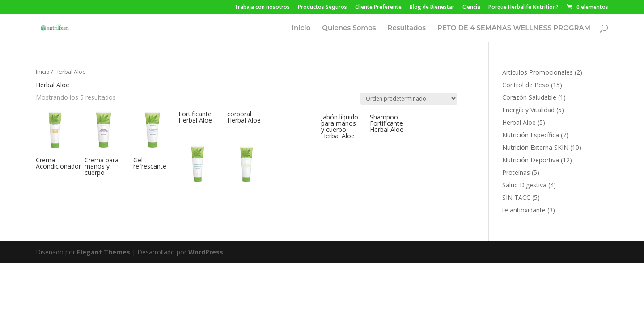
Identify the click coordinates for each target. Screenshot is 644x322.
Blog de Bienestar (432, 8)
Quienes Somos (349, 28)
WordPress (206, 252)
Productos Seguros (322, 8)
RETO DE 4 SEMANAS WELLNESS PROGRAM (514, 28)
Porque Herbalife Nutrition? (523, 8)
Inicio (301, 28)
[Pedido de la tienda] (409, 99)
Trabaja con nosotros (262, 8)
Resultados (406, 28)
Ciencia (471, 8)
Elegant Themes (104, 252)
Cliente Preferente (378, 8)
